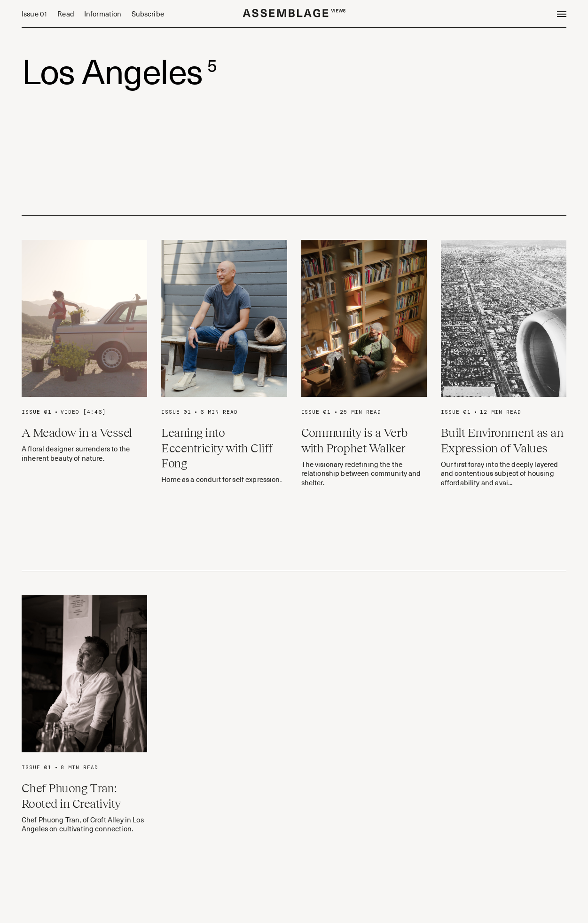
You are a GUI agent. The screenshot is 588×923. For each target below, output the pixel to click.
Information (103, 14)
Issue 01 (35, 14)
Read (66, 14)
